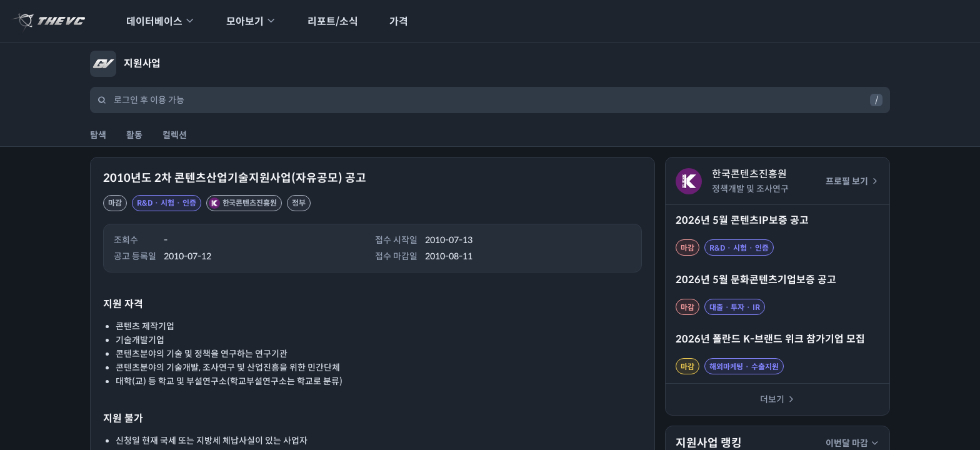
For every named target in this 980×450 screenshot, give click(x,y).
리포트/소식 (325, 22)
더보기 (778, 399)
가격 (391, 22)
